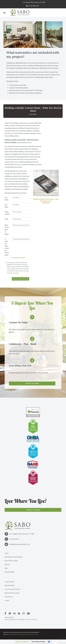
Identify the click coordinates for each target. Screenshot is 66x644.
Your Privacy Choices (38, 642)
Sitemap (20, 634)
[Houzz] (20, 614)
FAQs (6, 568)
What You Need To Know (12, 593)
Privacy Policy (26, 634)
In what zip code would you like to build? (7, 247)
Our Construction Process (13, 589)
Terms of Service (15, 273)
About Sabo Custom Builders (14, 557)
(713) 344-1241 (34, 6)
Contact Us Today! (32, 383)
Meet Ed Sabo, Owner (11, 561)
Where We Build (9, 572)
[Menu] (4, 13)
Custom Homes (9, 582)
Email (6, 219)
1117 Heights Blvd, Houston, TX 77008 (34, 2)
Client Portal (9, 597)
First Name (6, 199)
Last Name (6, 206)
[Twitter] (11, 614)
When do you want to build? (7, 230)
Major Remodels (10, 585)
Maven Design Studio (12, 634)
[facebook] (6, 614)
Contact (7, 600)
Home (7, 553)
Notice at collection (22, 642)
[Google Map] (28, 614)
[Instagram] (25, 614)
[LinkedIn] (16, 614)
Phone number (7, 213)
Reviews (7, 564)
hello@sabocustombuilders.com (20, 544)
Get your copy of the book (20, 279)
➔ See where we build (18, 258)
